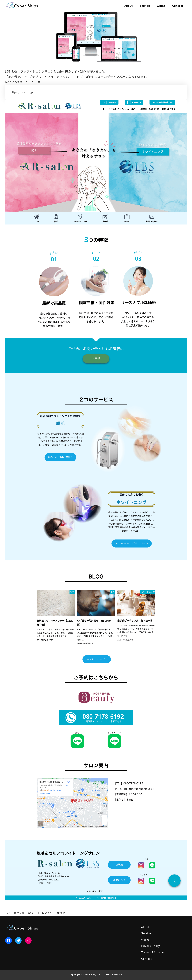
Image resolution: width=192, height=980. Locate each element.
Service (146, 933)
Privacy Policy (151, 946)
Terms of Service (153, 952)
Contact (146, 959)
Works (145, 940)
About (145, 927)
